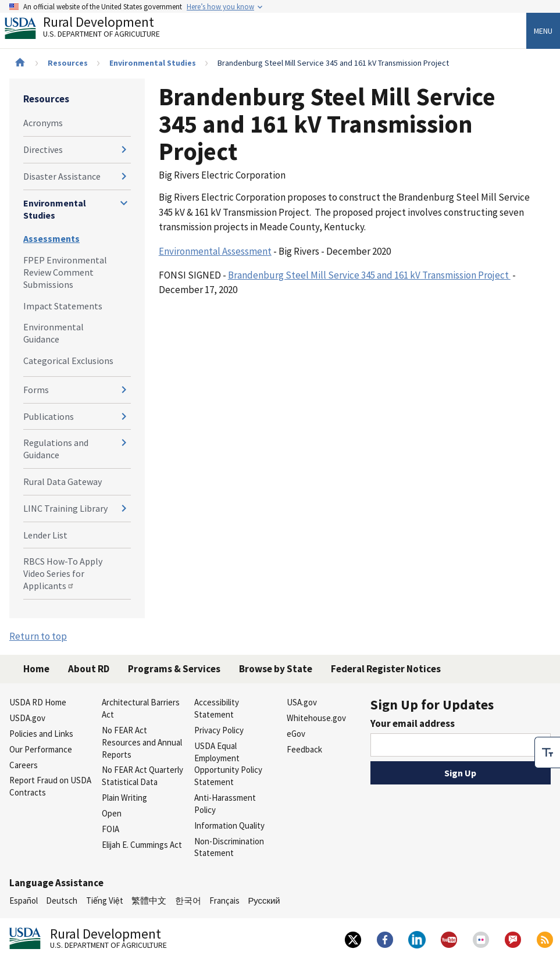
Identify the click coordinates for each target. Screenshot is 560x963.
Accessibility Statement (217, 708)
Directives (43, 149)
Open (112, 813)
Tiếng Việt (105, 900)
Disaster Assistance (62, 176)
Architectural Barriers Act (141, 708)
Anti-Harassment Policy (225, 804)
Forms (36, 390)
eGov (296, 734)
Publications (49, 416)
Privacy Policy (219, 730)
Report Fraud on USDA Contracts (50, 786)
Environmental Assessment (215, 251)
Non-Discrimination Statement (229, 847)
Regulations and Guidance (56, 449)
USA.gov (302, 702)
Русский (264, 900)
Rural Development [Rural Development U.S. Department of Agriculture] (92, 30)
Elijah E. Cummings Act (142, 845)
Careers (24, 765)
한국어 (188, 900)
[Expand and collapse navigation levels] (124, 149)
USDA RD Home (38, 702)
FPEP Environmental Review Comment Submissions (65, 272)
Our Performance (41, 749)
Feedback (304, 749)
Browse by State (276, 669)
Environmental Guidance (53, 333)
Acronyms (43, 123)
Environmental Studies (153, 63)
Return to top (38, 636)
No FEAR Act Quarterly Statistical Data (142, 776)
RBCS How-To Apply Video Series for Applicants (63, 573)
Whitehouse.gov (316, 718)
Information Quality (229, 825)
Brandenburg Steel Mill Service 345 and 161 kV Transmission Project (369, 275)
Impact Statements (63, 306)
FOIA (110, 829)
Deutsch (62, 900)
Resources (68, 63)
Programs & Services (174, 669)
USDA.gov (27, 718)
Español (24, 900)
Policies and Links (41, 734)
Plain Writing (124, 798)
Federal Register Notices (386, 669)
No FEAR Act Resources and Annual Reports (142, 742)
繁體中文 (149, 900)
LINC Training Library (65, 508)
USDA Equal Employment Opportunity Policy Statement (228, 764)
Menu (543, 31)
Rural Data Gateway (63, 481)
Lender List (45, 535)
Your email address (413, 723)
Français (224, 900)
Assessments (51, 238)
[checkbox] (547, 752)
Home (36, 669)
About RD (89, 669)
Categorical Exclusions (68, 361)
